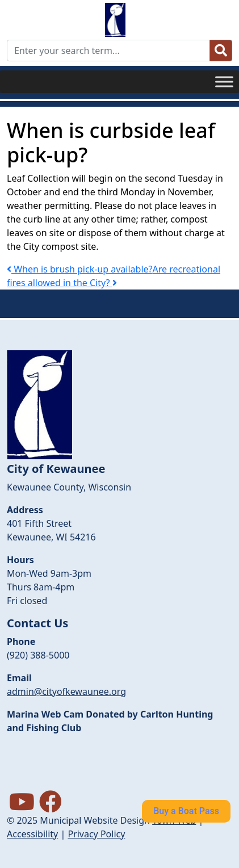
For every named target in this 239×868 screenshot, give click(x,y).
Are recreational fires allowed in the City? (114, 276)
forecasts (63, 785)
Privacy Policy (96, 834)
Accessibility (32, 834)
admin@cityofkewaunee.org (66, 691)
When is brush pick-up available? (79, 269)
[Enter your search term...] (108, 51)
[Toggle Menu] (224, 81)
